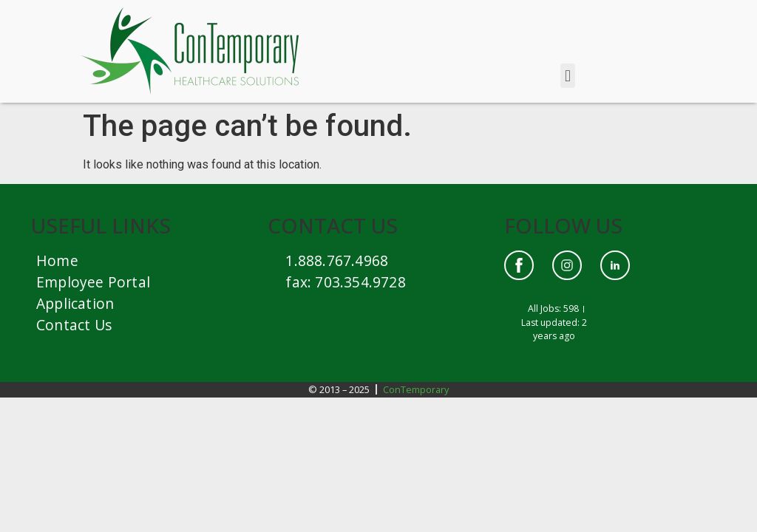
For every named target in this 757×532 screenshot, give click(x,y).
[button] (567, 76)
